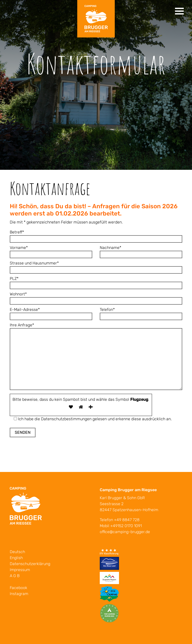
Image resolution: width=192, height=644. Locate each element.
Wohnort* (96, 297)
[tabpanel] (96, 85)
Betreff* (96, 235)
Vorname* (51, 251)
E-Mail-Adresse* (51, 313)
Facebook (18, 588)
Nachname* (141, 251)
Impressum (20, 570)
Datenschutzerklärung (30, 564)
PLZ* (96, 282)
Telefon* (141, 313)
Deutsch (17, 552)
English (16, 558)
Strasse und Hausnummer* (96, 266)
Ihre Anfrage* (96, 357)
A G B (15, 576)
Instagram (19, 594)
